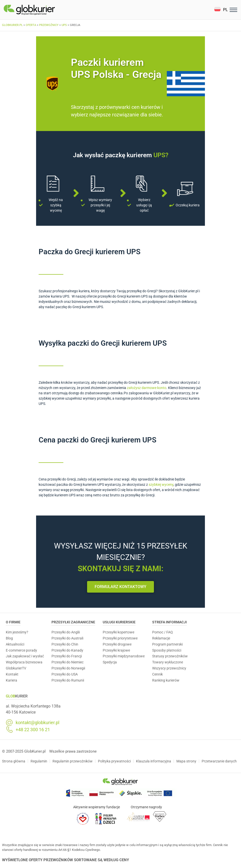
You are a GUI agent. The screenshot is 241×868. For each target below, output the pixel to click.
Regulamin (39, 761)
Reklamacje (161, 638)
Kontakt (12, 674)
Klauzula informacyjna (154, 761)
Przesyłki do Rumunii (68, 680)
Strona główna (14, 761)
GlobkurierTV (16, 668)
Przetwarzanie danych (219, 761)
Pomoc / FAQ (163, 632)
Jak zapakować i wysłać (25, 656)
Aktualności (15, 644)
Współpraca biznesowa (24, 662)
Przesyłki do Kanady (67, 650)
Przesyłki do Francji (67, 656)
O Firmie (13, 622)
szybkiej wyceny (161, 485)
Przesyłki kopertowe (118, 632)
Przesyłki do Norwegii (68, 668)
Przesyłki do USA (65, 674)
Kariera (11, 680)
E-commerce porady (21, 650)
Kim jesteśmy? (17, 632)
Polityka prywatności (114, 761)
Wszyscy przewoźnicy (169, 668)
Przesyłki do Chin (65, 644)
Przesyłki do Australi (67, 638)
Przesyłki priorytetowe (120, 638)
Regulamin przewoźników (73, 761)
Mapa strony (186, 761)
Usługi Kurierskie (119, 622)
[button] (221, 10)
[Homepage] (41, 10)
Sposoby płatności (167, 650)
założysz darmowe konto (147, 388)
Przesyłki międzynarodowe (124, 656)
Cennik (157, 674)
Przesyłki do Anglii (66, 632)
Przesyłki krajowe (116, 650)
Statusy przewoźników (170, 656)
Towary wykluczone (168, 662)
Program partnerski (167, 644)
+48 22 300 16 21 (33, 730)
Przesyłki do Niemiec (68, 662)
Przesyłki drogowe (117, 644)
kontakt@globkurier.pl (37, 723)
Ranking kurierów (166, 680)
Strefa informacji (169, 622)
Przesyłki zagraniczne (73, 622)
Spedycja (110, 662)
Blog (9, 638)
